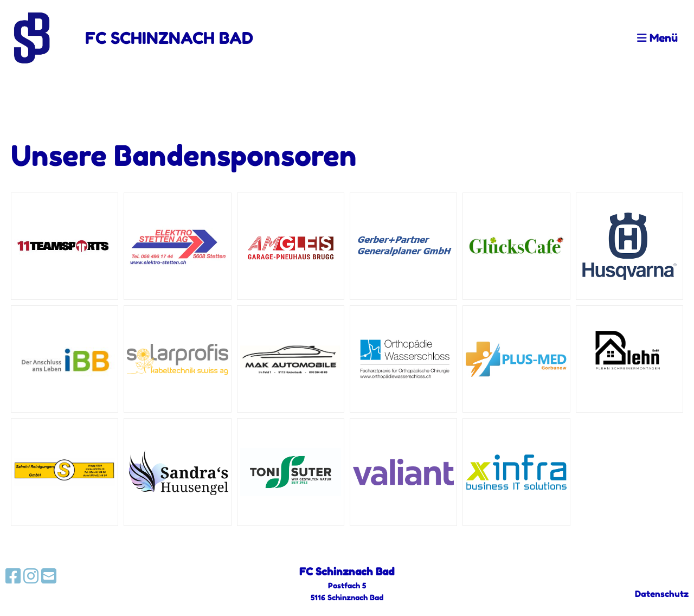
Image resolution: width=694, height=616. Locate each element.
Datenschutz (662, 594)
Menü (657, 38)
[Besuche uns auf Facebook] (13, 576)
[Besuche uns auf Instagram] (31, 576)
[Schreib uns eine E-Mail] (49, 576)
